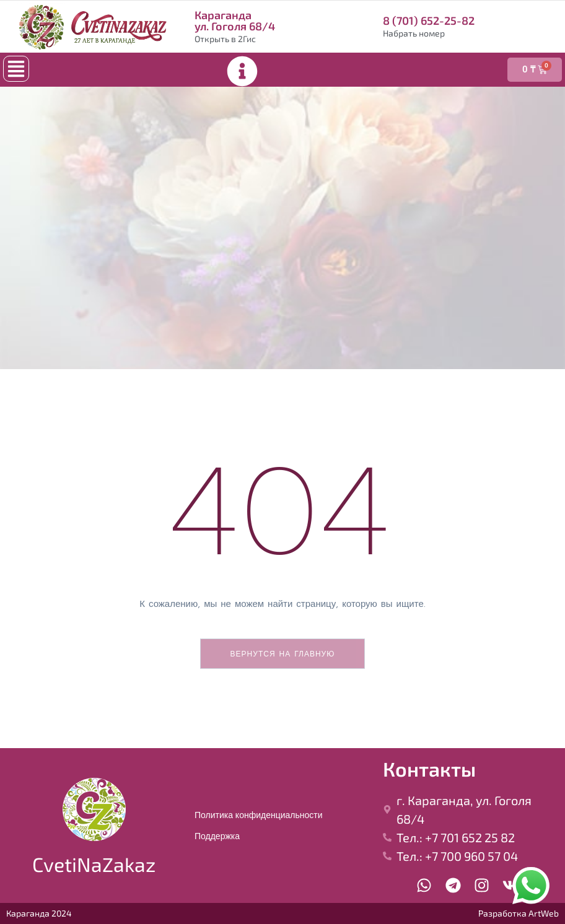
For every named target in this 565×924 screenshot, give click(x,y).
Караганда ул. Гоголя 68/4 (235, 20)
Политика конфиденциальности (259, 815)
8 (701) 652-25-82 (429, 20)
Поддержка (217, 836)
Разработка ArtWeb (519, 913)
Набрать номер (414, 33)
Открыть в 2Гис (225, 39)
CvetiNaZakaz (94, 864)
